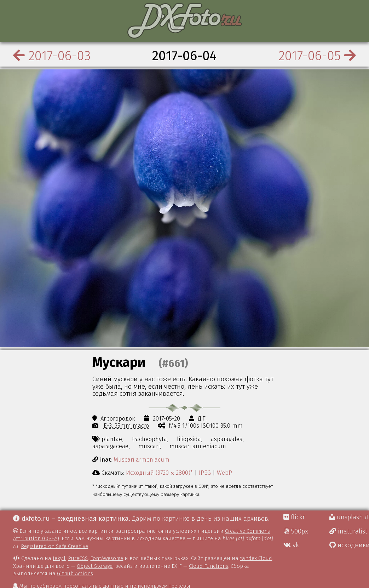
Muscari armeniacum (142, 459)
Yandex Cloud (256, 558)
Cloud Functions (209, 566)
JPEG (205, 473)
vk (291, 545)
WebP (224, 473)
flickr (294, 517)
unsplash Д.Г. (349, 517)
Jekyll (59, 558)
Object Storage (95, 566)
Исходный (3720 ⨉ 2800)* (159, 473)
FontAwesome (107, 558)
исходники (349, 545)
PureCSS (78, 558)
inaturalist (348, 531)
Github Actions (75, 573)
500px (296, 531)
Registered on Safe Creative (54, 546)
